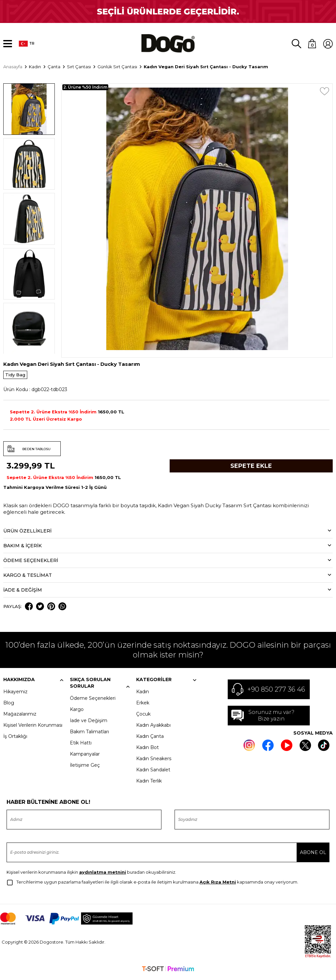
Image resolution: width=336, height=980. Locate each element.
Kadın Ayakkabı (153, 727)
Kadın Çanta (150, 739)
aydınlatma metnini (103, 874)
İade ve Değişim (89, 723)
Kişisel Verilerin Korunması (33, 727)
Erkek (143, 705)
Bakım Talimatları (89, 734)
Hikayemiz (15, 694)
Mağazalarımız (20, 716)
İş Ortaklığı (15, 739)
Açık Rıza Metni (218, 884)
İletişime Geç (85, 767)
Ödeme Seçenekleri (93, 700)
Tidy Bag (15, 377)
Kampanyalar (85, 756)
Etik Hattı (81, 745)
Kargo (77, 712)
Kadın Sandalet (153, 772)
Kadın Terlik (149, 783)
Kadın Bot (147, 750)
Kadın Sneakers (154, 761)
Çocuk (143, 716)
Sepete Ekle (251, 469)
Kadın (143, 694)
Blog (9, 705)
